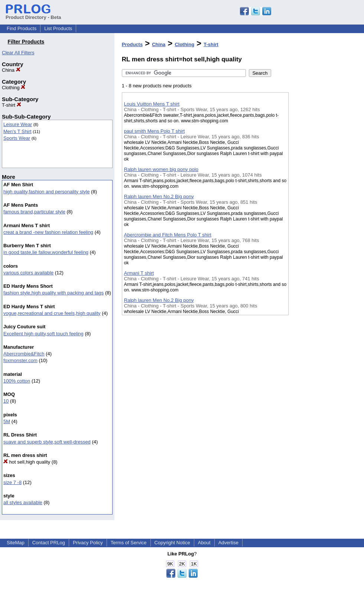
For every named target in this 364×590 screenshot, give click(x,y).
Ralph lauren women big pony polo (161, 169)
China (11, 70)
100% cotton (17, 381)
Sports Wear (17, 138)
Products (132, 44)
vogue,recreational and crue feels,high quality (52, 313)
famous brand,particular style (34, 212)
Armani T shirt (139, 273)
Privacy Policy (88, 543)
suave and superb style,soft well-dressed (47, 442)
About (204, 543)
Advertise (228, 543)
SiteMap (16, 543)
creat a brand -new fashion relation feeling (48, 232)
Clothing (14, 88)
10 (6, 401)
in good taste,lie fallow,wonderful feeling (46, 252)
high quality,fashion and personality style (46, 192)
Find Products (22, 28)
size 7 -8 (12, 482)
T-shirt (12, 105)
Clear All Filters (18, 53)
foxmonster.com (20, 360)
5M (7, 421)
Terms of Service (129, 543)
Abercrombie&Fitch (24, 354)
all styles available (23, 502)
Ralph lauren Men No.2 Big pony (159, 196)
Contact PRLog (49, 543)
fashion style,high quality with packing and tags (53, 293)
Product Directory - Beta (33, 14)
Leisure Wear (18, 124)
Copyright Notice (172, 543)
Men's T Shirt (17, 131)
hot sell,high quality (27, 462)
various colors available (28, 273)
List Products (58, 28)
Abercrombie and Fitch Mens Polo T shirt (168, 235)
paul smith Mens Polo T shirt (155, 131)
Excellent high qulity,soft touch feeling (43, 334)
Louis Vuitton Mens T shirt (152, 104)
